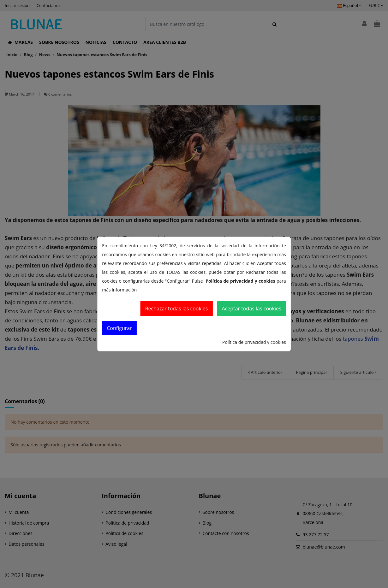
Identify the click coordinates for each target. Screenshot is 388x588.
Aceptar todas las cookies (251, 309)
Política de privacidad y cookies (254, 342)
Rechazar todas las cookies (177, 309)
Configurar (119, 328)
